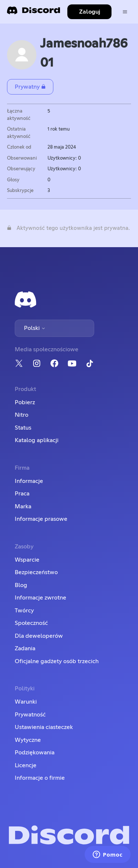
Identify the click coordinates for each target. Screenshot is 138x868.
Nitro (22, 415)
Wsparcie (27, 560)
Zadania (25, 648)
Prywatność (30, 715)
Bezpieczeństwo (36, 572)
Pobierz (25, 402)
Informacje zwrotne (40, 598)
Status (23, 428)
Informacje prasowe (41, 519)
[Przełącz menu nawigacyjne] (125, 12)
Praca (22, 494)
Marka (23, 506)
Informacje (29, 481)
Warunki (26, 702)
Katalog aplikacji (37, 440)
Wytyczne (28, 740)
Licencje (26, 765)
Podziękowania (35, 753)
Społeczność (31, 623)
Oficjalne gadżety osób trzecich (57, 661)
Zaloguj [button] (90, 12)
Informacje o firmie (40, 778)
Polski (35, 328)
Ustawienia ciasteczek (44, 727)
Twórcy (24, 611)
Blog (21, 585)
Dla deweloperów (39, 636)
